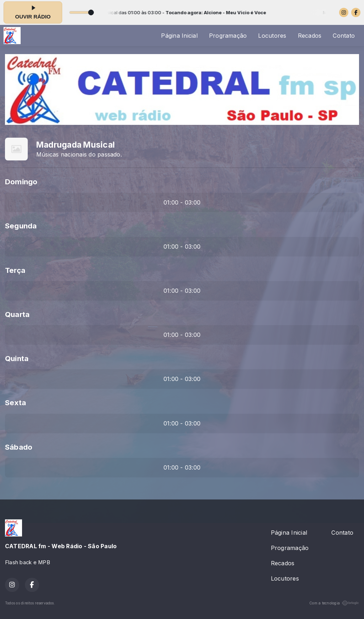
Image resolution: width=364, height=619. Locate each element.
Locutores (272, 36)
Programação (228, 36)
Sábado (19, 447)
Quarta (17, 314)
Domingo (21, 182)
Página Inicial (179, 36)
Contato (344, 36)
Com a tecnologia (334, 603)
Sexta (15, 403)
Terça (15, 270)
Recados (310, 36)
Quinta (17, 358)
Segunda (21, 226)
